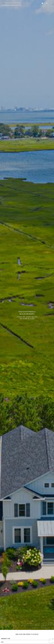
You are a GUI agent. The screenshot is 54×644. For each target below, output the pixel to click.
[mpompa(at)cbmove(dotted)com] (42, 3)
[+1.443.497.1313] (47, 3)
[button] (51, 3)
